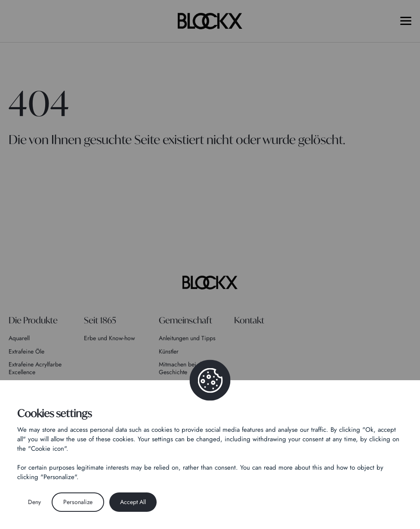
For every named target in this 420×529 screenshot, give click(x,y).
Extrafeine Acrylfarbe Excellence (35, 368)
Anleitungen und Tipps (187, 338)
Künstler (169, 351)
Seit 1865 (100, 320)
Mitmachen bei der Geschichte (183, 368)
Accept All (133, 502)
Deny (34, 502)
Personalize (78, 502)
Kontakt (249, 320)
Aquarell (19, 338)
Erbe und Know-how (110, 338)
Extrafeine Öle (26, 351)
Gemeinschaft (185, 320)
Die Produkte (33, 320)
